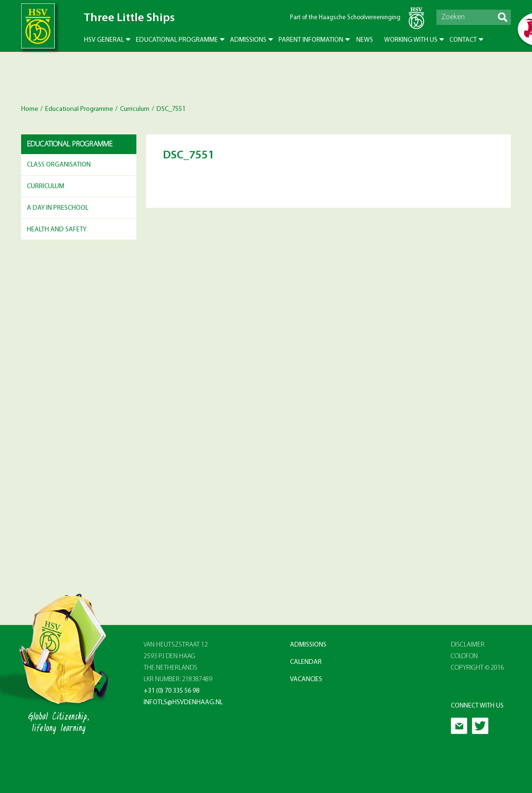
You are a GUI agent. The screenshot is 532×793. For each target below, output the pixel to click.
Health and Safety (57, 230)
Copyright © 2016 (478, 668)
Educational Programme (177, 40)
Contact (463, 40)
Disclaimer (468, 645)
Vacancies (306, 679)
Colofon (464, 656)
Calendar (306, 662)
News (365, 40)
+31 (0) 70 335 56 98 (171, 691)
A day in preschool (58, 208)
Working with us (411, 40)
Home (30, 109)
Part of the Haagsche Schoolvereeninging (345, 18)
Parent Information (311, 40)
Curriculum (135, 109)
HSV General (104, 40)
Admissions (248, 40)
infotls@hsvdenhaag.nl (183, 703)
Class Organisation (59, 165)
